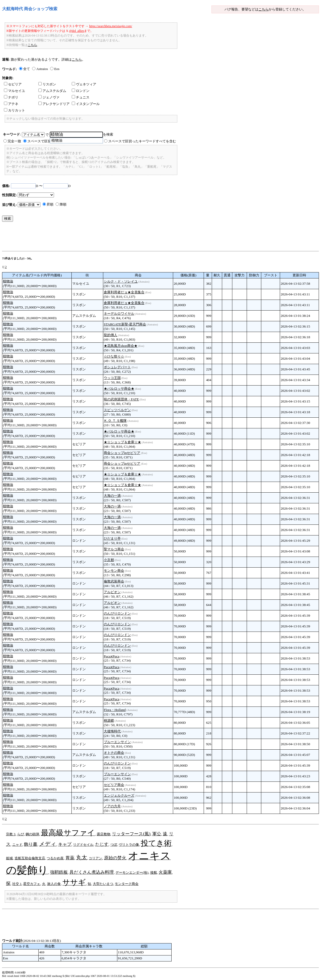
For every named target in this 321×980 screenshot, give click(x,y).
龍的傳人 (111, 335)
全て (27, 69)
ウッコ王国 (112, 378)
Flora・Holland (115, 710)
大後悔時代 (112, 731)
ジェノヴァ (49, 97)
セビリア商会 (114, 785)
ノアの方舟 (112, 806)
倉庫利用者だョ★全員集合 (124, 292)
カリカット (14, 110)
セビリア (13, 84)
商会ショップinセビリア (122, 453)
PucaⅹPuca (112, 656)
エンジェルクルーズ (119, 795)
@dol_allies (77, 31)
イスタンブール (86, 104)
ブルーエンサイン (117, 742)
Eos (57, 69)
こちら (264, 9)
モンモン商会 (114, 571)
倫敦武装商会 (114, 581)
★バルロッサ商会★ (119, 389)
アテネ (11, 104)
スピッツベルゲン (117, 410)
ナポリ (11, 97)
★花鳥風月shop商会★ (121, 346)
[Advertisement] (97, 238)
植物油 (8, 281)
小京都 (109, 560)
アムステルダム (52, 91)
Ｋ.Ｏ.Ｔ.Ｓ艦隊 (115, 421)
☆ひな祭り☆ (114, 356)
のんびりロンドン (117, 613)
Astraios (42, 69)
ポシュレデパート (117, 367)
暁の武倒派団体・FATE (121, 399)
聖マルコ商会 (114, 549)
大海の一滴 (112, 496)
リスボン (47, 84)
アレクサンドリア (54, 104)
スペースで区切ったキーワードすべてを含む (142, 141)
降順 (63, 204)
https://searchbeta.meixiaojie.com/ (111, 26)
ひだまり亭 (112, 538)
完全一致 (14, 141)
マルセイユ (14, 91)
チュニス (81, 97)
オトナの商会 (114, 753)
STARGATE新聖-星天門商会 (125, 324)
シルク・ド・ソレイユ (121, 281)
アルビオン (112, 592)
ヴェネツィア (84, 84)
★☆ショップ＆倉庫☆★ (122, 442)
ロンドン (81, 91)
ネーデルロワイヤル (119, 314)
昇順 (50, 204)
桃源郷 (109, 721)
